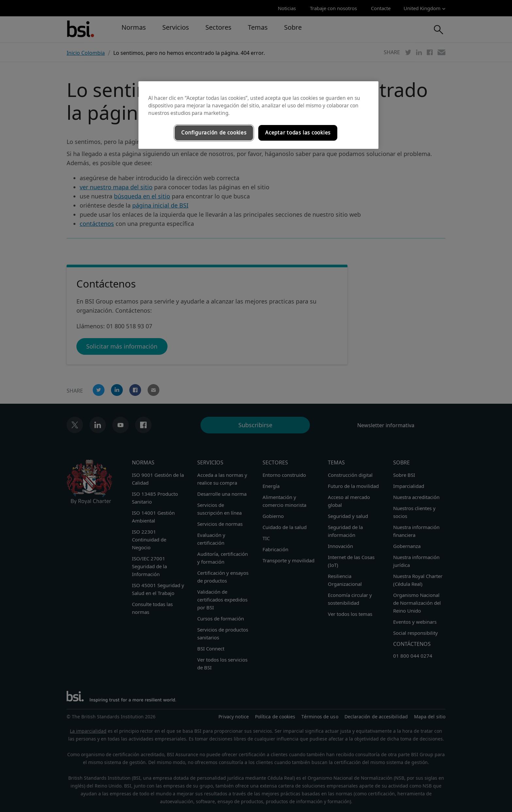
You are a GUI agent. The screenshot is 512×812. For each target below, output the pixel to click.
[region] (258, 115)
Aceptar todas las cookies (298, 133)
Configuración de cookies (214, 133)
